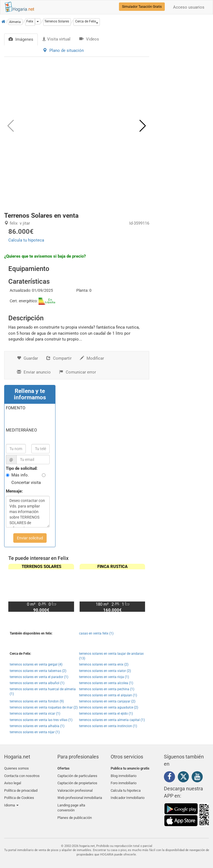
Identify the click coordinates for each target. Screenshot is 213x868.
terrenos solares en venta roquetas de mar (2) (44, 707)
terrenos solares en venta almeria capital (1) (112, 720)
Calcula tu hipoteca (26, 240)
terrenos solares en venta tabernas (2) (38, 671)
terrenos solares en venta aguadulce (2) (109, 707)
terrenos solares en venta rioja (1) (104, 677)
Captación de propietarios (77, 781)
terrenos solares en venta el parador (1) (39, 677)
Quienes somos (17, 768)
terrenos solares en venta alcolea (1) (106, 683)
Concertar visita (26, 483)
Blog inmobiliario (124, 775)
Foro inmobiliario (124, 781)
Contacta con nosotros (22, 775)
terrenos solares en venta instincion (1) (108, 726)
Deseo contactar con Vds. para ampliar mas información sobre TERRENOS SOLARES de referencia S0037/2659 (28, 512)
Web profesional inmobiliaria (80, 794)
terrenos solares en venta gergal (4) (36, 664)
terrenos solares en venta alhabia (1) (37, 726)
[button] (87, 22)
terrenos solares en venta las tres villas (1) (41, 720)
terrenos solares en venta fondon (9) (37, 701)
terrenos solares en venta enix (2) (104, 664)
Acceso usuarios (189, 7)
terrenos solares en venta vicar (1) (35, 714)
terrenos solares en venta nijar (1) (35, 732)
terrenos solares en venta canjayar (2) (107, 701)
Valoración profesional (75, 788)
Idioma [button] (11, 801)
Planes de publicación (75, 813)
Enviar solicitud (30, 538)
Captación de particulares (77, 775)
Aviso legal (13, 781)
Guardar (27, 358)
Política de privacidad (21, 788)
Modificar (92, 358)
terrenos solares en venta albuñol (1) (37, 683)
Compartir (59, 358)
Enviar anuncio (34, 372)
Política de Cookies (19, 794)
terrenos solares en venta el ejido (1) (106, 714)
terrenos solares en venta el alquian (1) (108, 695)
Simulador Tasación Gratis (142, 7)
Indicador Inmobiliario (128, 794)
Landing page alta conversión (71, 804)
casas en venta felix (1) (96, 633)
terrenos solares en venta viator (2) (105, 671)
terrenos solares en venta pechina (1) (107, 689)
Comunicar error (78, 372)
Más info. (20, 475)
